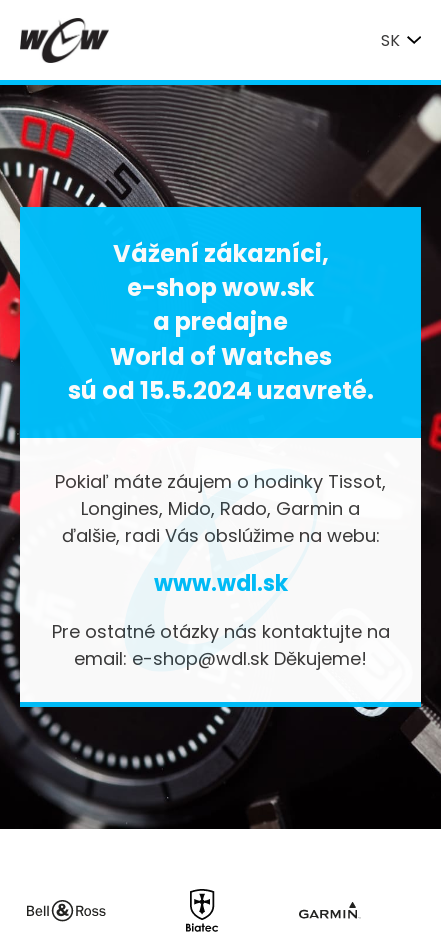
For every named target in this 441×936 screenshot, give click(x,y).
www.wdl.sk (221, 583)
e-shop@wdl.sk (200, 658)
